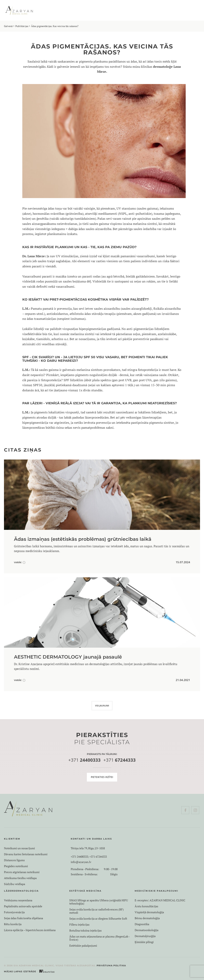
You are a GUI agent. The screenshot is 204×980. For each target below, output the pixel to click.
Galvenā (8, 26)
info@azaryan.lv (81, 862)
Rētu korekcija (13, 924)
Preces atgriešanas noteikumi (22, 872)
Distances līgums (14, 860)
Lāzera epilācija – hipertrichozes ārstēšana (30, 930)
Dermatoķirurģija (145, 936)
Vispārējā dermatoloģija (149, 912)
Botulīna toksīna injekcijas (85, 931)
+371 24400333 (79, 857)
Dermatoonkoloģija (147, 930)
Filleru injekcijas (79, 925)
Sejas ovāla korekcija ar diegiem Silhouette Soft (98, 919)
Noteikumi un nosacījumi (19, 848)
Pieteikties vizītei (102, 777)
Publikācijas (22, 26)
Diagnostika (142, 924)
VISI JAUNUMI (102, 706)
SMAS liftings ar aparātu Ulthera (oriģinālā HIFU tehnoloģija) (99, 902)
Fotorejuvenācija (14, 912)
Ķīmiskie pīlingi (144, 942)
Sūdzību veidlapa (15, 884)
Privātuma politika (111, 965)
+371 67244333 (98, 857)
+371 (84, 760)
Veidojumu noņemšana (18, 900)
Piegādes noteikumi (16, 866)
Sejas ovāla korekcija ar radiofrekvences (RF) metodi (97, 911)
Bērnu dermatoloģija (147, 918)
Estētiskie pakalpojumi (83, 946)
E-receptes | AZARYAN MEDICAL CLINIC (160, 900)
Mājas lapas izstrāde (20, 971)
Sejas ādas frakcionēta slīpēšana (24, 918)
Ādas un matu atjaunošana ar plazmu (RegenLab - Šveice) (100, 938)
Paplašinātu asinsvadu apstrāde (23, 906)
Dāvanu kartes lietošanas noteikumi (26, 854)
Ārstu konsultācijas (146, 906)
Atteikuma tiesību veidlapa (20, 878)
